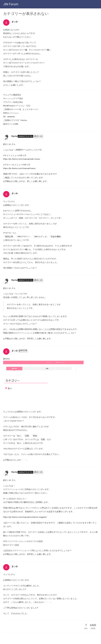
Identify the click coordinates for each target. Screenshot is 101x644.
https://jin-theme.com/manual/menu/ (19, 168)
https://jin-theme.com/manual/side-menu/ (22, 159)
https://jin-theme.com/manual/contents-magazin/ (25, 517)
